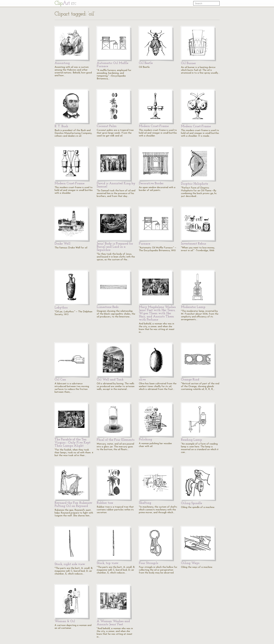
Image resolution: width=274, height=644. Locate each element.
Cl (65, 3)
